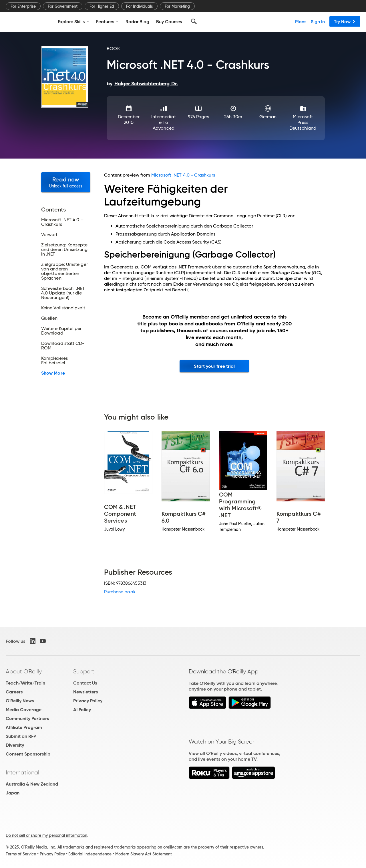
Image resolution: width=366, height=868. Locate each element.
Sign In (318, 21)
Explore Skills (73, 21)
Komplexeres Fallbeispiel (54, 361)
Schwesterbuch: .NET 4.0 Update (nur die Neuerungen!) (63, 293)
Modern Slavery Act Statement (144, 854)
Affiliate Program (24, 727)
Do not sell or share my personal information (46, 835)
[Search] (194, 21)
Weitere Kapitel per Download (61, 331)
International (22, 772)
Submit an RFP (21, 736)
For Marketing (177, 6)
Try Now (345, 21)
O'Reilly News (20, 701)
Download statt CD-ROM (63, 346)
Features (107, 21)
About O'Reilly (24, 671)
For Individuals (139, 6)
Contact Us (85, 683)
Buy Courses (169, 21)
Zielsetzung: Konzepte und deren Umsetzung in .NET (64, 250)
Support (84, 671)
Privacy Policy (88, 701)
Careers (14, 692)
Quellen (49, 318)
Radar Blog (137, 21)
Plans (301, 21)
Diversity (15, 745)
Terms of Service (21, 854)
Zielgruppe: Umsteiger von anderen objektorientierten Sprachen (64, 271)
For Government (63, 6)
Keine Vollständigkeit (63, 308)
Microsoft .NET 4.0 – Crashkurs (62, 222)
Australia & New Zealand (32, 784)
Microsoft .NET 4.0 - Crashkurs (183, 175)
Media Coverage (24, 710)
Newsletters (85, 692)
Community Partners (27, 718)
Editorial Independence (90, 854)
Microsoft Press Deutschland (303, 122)
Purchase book (120, 592)
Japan (13, 793)
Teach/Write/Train (25, 683)
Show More (53, 373)
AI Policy (82, 710)
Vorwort (49, 235)
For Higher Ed (102, 6)
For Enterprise (23, 6)
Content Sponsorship (28, 754)
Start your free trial (214, 366)
